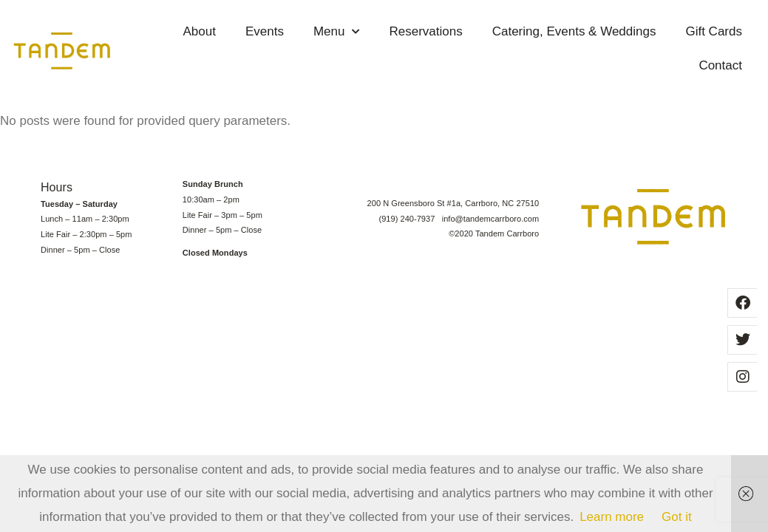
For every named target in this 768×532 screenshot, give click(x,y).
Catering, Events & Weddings (574, 31)
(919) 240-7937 (410, 219)
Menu (337, 32)
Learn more (612, 517)
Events (265, 31)
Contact (720, 65)
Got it (677, 517)
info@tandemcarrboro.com (491, 219)
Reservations (425, 31)
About (200, 31)
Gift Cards (714, 31)
